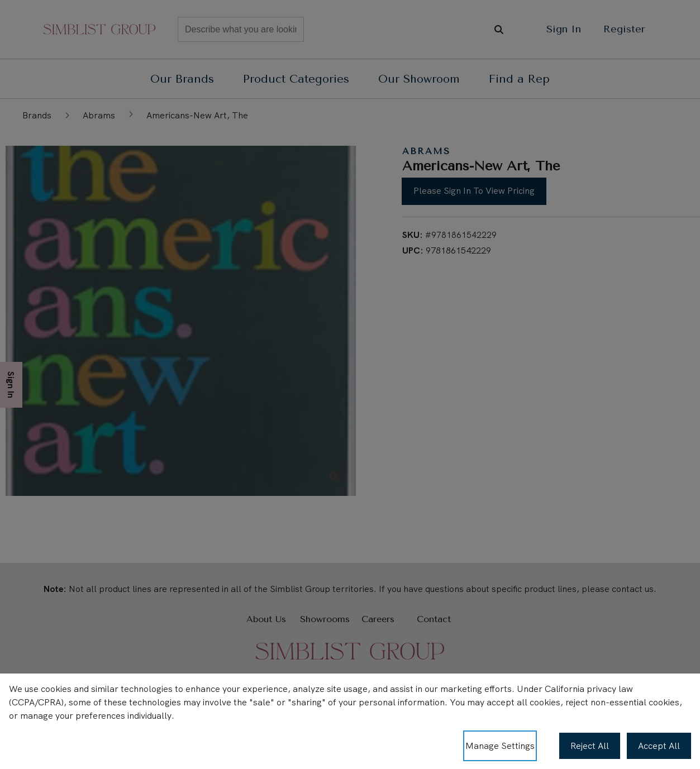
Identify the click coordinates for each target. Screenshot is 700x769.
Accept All (659, 746)
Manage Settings (500, 746)
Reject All (590, 746)
